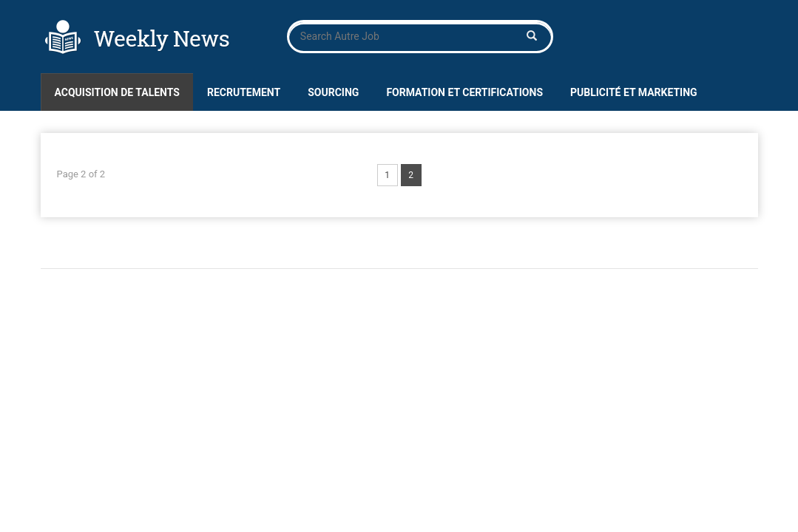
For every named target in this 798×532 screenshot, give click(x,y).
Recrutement (244, 92)
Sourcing (333, 92)
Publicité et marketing (634, 92)
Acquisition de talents (117, 92)
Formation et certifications (464, 92)
